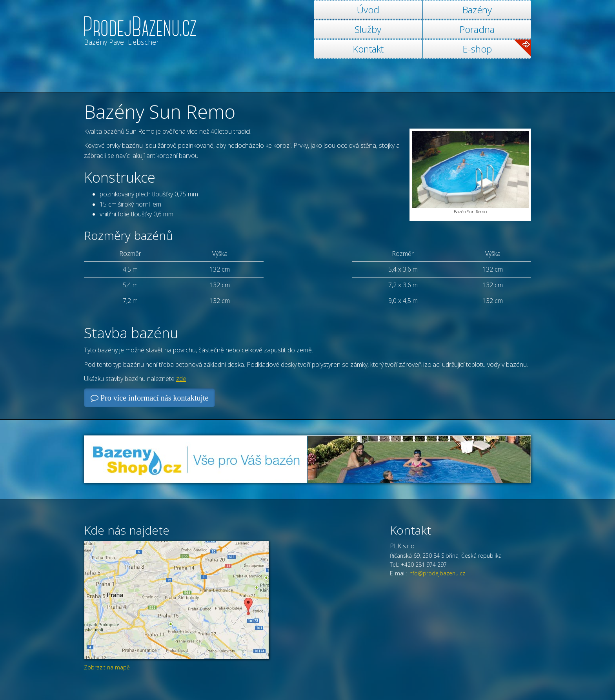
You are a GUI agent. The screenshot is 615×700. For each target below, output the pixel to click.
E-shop (497, 49)
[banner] (140, 24)
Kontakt (368, 49)
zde (181, 379)
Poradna (477, 29)
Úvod (368, 10)
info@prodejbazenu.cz (437, 573)
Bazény (477, 10)
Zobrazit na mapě (107, 667)
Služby (368, 29)
